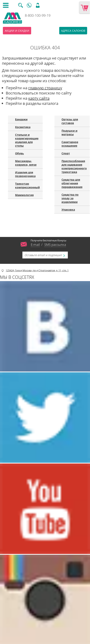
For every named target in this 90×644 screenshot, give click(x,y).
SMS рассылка (55, 244)
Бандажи (21, 119)
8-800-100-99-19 (38, 15)
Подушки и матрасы (69, 132)
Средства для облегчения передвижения (72, 183)
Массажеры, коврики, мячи (26, 163)
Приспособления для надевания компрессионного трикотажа (74, 166)
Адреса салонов (73, 31)
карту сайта (39, 98)
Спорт (66, 153)
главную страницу (45, 88)
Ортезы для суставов (70, 121)
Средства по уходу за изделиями (70, 198)
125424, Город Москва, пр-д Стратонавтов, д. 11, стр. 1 (37, 270)
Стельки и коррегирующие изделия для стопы (27, 140)
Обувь (19, 153)
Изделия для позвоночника (25, 174)
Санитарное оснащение (70, 144)
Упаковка (68, 210)
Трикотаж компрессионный (27, 185)
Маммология (24, 195)
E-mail (35, 244)
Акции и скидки (17, 31)
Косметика (23, 127)
